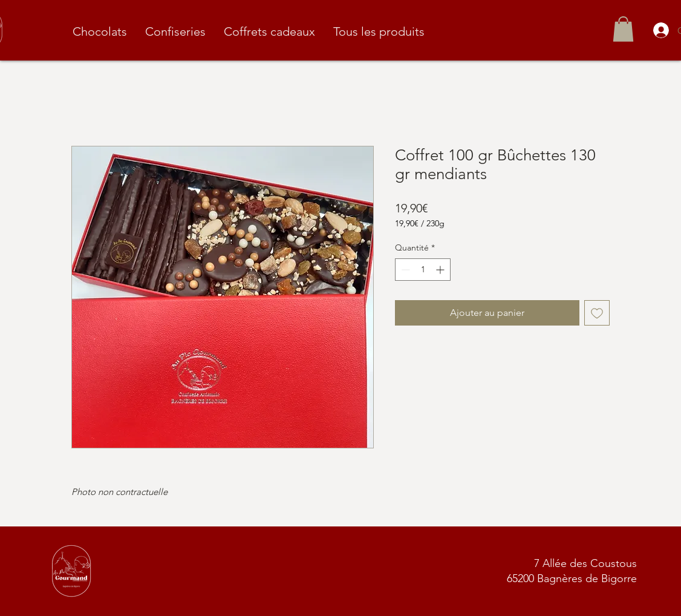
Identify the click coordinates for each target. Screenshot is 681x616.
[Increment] (441, 270)
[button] (623, 29)
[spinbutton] (423, 270)
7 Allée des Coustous (585, 563)
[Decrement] (404, 270)
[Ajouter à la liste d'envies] (597, 313)
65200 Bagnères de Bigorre (572, 578)
